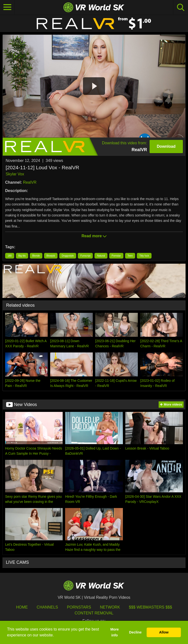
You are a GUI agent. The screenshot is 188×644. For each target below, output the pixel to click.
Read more (94, 236)
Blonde (36, 256)
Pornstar (116, 256)
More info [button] (115, 632)
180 (10, 256)
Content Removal (94, 613)
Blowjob (51, 256)
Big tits (22, 256)
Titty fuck (144, 256)
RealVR (30, 182)
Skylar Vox (15, 174)
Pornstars (79, 607)
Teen (130, 256)
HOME (22, 607)
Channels (47, 607)
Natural (101, 256)
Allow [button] (164, 632)
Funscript (85, 256)
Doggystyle (68, 256)
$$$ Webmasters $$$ (151, 607)
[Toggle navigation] (7, 7)
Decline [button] (135, 632)
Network (110, 607)
